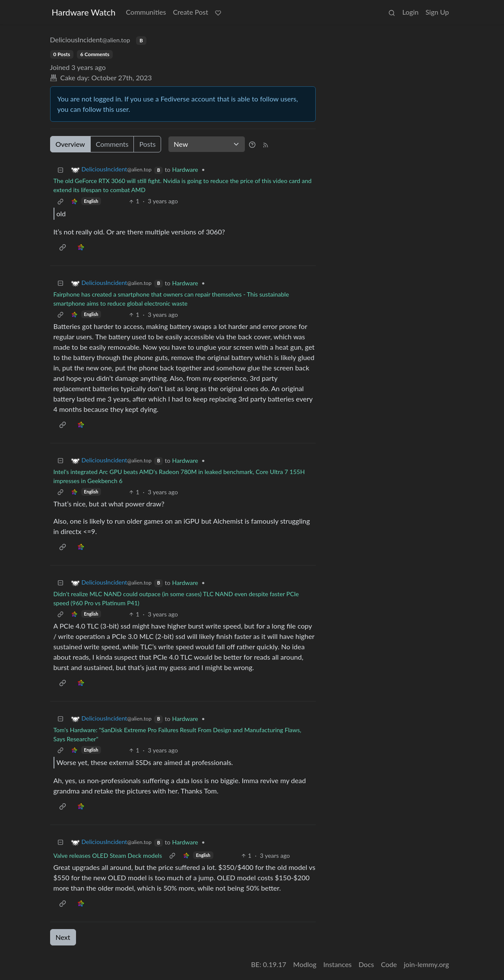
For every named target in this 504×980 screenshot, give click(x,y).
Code (389, 964)
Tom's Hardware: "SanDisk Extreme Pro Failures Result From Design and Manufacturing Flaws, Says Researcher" (178, 734)
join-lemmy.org (426, 964)
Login (410, 12)
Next (63, 937)
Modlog (305, 964)
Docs (366, 964)
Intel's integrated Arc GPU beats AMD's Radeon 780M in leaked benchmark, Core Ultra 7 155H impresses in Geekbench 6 (179, 476)
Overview (70, 144)
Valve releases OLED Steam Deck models (108, 855)
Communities (146, 12)
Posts (147, 144)
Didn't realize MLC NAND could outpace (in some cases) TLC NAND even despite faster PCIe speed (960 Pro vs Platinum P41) (176, 598)
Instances (338, 964)
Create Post (190, 12)
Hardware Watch (84, 12)
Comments (112, 144)
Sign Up (437, 12)
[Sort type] (207, 144)
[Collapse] (60, 169)
